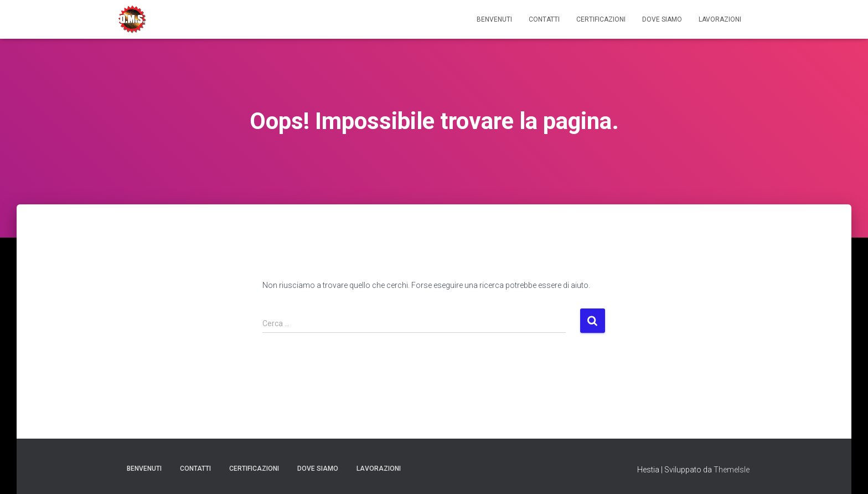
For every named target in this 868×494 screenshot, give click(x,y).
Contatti (544, 19)
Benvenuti (494, 19)
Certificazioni (601, 19)
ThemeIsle (732, 470)
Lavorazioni (720, 19)
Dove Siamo (662, 19)
